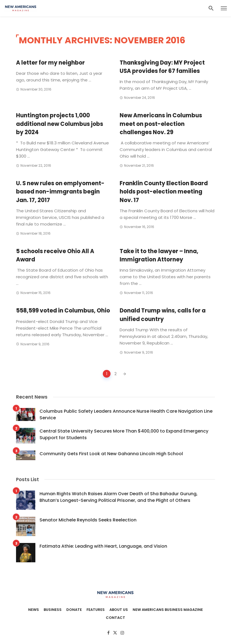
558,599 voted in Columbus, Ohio (63, 311)
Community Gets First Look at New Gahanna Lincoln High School (111, 454)
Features (96, 610)
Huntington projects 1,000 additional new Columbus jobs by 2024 (60, 124)
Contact (116, 618)
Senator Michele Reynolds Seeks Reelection (88, 520)
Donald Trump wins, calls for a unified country (163, 315)
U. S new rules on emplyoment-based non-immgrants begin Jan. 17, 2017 (60, 192)
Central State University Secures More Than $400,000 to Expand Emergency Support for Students (124, 434)
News (34, 610)
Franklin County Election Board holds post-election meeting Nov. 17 (164, 192)
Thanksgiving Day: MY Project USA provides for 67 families (162, 67)
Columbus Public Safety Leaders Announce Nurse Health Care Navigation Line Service (126, 414)
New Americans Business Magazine (168, 610)
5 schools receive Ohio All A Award (55, 255)
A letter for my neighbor (50, 63)
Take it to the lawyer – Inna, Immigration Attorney (159, 255)
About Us (119, 610)
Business (53, 610)
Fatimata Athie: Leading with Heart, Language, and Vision (103, 546)
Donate (74, 610)
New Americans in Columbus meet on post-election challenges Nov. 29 (161, 124)
